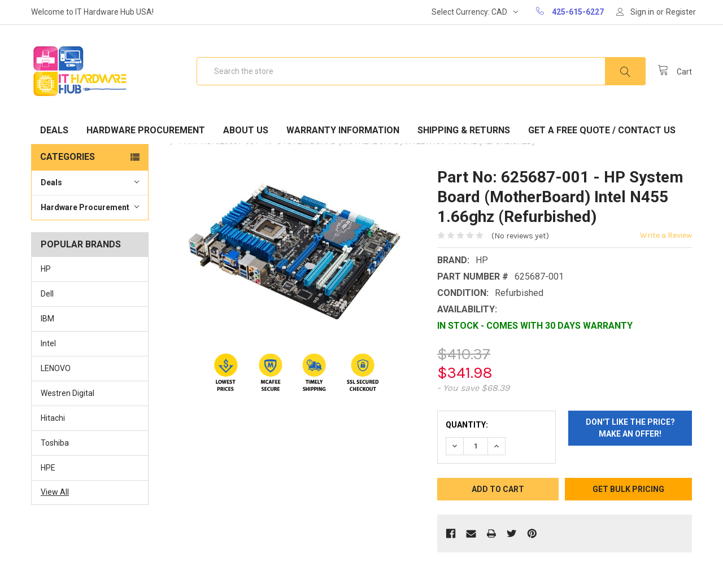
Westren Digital (67, 393)
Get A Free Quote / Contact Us (602, 130)
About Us (246, 130)
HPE (48, 468)
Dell (47, 294)
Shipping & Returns (464, 130)
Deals (54, 130)
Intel (48, 343)
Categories (67, 157)
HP (46, 269)
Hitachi (53, 418)
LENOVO (56, 368)
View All (55, 492)
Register (681, 12)
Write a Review (666, 235)
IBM (47, 319)
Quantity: (467, 425)
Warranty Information (343, 130)
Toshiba (55, 443)
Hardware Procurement (146, 130)
